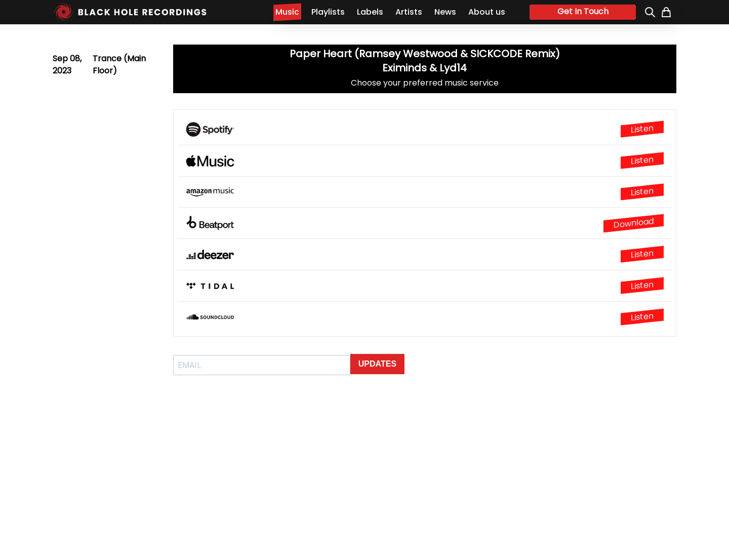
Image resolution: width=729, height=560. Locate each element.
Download (634, 223)
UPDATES (377, 364)
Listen (642, 129)
